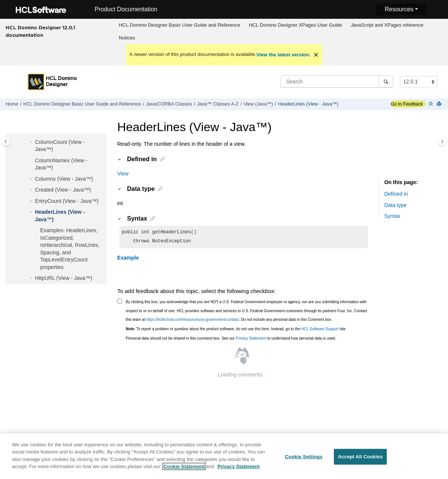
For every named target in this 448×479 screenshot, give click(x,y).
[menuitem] (180, 25)
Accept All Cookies (361, 461)
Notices (127, 38)
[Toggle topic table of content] (442, 141)
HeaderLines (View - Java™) (308, 104)
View (123, 174)
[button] (32, 142)
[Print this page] (440, 104)
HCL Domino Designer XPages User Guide (296, 25)
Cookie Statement (184, 471)
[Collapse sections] (431, 104)
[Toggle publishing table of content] (6, 141)
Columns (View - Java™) (64, 179)
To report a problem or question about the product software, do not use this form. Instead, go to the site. (236, 330)
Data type (395, 205)
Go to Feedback (407, 104)
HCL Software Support (320, 330)
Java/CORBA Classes (169, 104)
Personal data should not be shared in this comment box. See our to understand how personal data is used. (231, 340)
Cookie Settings (304, 461)
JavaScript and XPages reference (387, 25)
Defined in (396, 194)
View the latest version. (284, 55)
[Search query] (337, 82)
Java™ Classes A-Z (218, 104)
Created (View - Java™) (63, 190)
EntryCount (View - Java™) (67, 201)
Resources (399, 9)
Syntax (392, 216)
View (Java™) (258, 104)
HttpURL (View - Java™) (63, 278)
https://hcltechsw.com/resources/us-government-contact (192, 321)
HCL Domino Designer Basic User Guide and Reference (179, 25)
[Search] (386, 82)
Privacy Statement (251, 340)
